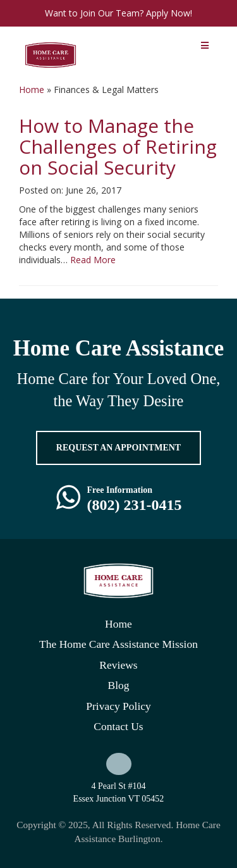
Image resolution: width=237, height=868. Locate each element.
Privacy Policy (118, 706)
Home (32, 90)
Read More (93, 260)
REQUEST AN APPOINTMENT (118, 448)
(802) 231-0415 (135, 505)
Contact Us (118, 726)
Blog (118, 685)
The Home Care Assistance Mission (118, 644)
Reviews (118, 665)
